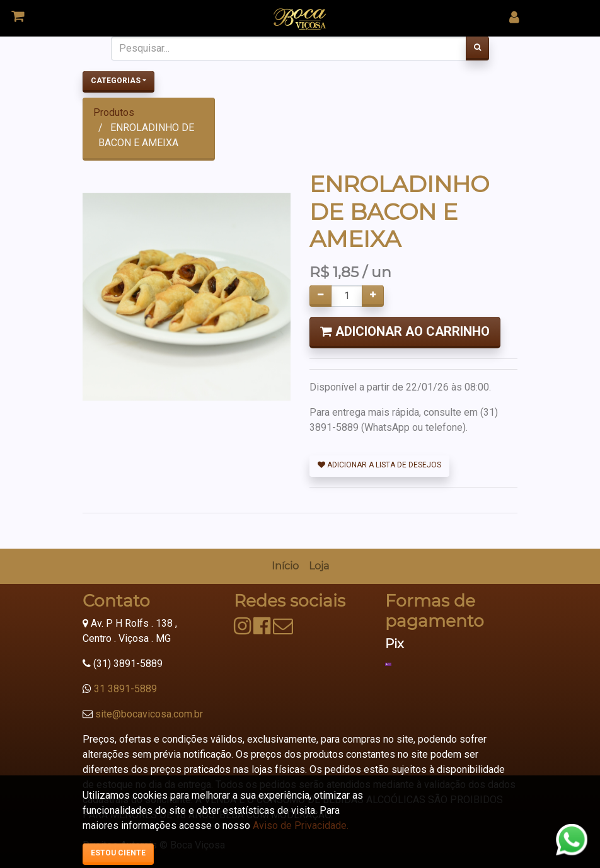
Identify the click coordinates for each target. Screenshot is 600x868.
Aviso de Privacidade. (301, 825)
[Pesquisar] (477, 49)
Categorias (116, 81)
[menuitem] (285, 566)
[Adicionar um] (373, 296)
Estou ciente (118, 853)
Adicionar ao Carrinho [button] (405, 331)
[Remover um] (320, 296)
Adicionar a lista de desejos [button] (379, 465)
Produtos (114, 112)
